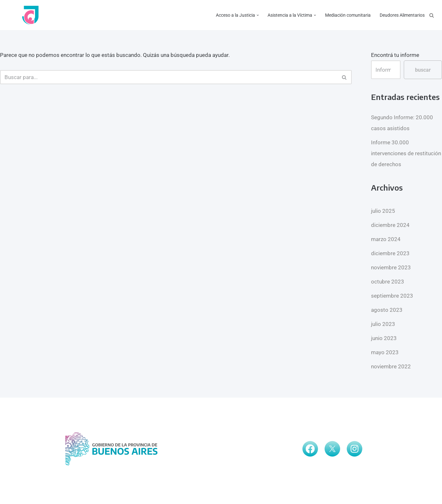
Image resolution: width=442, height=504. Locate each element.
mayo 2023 (385, 352)
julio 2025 (383, 211)
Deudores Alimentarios (402, 15)
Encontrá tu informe (395, 55)
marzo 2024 (386, 239)
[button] (257, 15)
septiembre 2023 (392, 296)
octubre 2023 (388, 282)
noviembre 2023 (391, 267)
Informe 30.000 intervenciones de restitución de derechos (406, 153)
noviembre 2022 (391, 366)
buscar (423, 70)
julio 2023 (383, 324)
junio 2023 (384, 338)
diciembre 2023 (390, 253)
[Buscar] (432, 15)
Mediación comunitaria (348, 15)
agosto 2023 (387, 310)
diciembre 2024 (390, 225)
